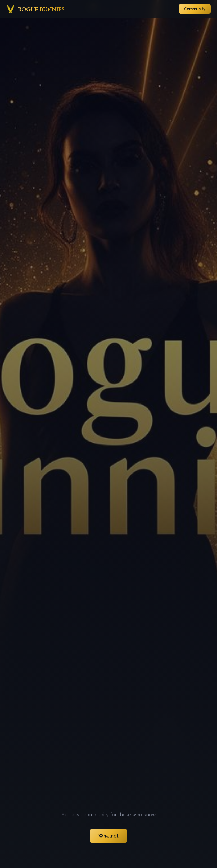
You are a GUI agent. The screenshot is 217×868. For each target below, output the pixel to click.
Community (195, 9)
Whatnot (108, 837)
